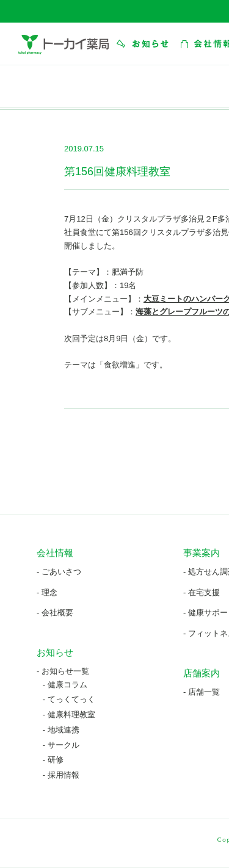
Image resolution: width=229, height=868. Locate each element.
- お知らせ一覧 (63, 671)
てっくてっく (71, 699)
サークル (64, 745)
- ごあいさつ (59, 572)
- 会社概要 (55, 613)
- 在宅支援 (202, 592)
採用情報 (64, 775)
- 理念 (47, 592)
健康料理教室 (71, 714)
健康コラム (67, 685)
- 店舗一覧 (202, 692)
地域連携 (64, 730)
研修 (56, 760)
